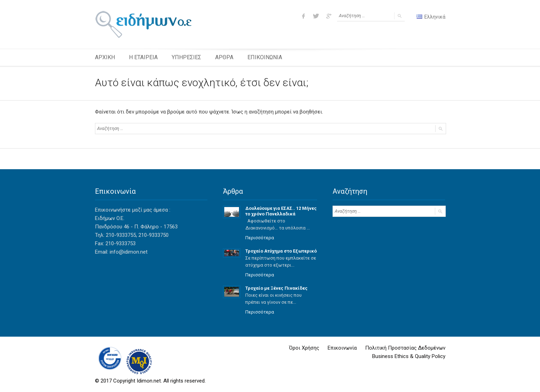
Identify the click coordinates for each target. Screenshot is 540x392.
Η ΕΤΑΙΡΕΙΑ (143, 57)
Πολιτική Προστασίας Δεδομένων (405, 348)
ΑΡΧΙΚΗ (105, 57)
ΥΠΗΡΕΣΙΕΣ (186, 57)
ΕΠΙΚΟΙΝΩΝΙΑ (265, 57)
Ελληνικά (431, 17)
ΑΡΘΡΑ (224, 57)
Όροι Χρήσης (304, 348)
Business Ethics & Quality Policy (409, 356)
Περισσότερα (260, 238)
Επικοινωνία (342, 348)
